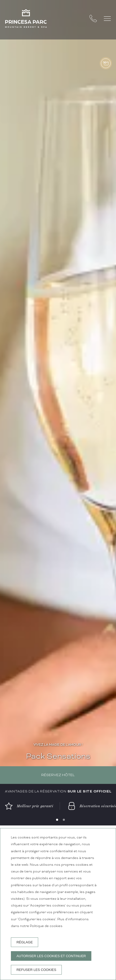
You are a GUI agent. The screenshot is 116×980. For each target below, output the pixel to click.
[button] (107, 19)
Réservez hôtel (58, 775)
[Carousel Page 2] (64, 820)
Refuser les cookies (36, 970)
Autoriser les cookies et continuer (51, 956)
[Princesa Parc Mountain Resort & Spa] (26, 20)
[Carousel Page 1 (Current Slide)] (57, 820)
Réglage (25, 942)
